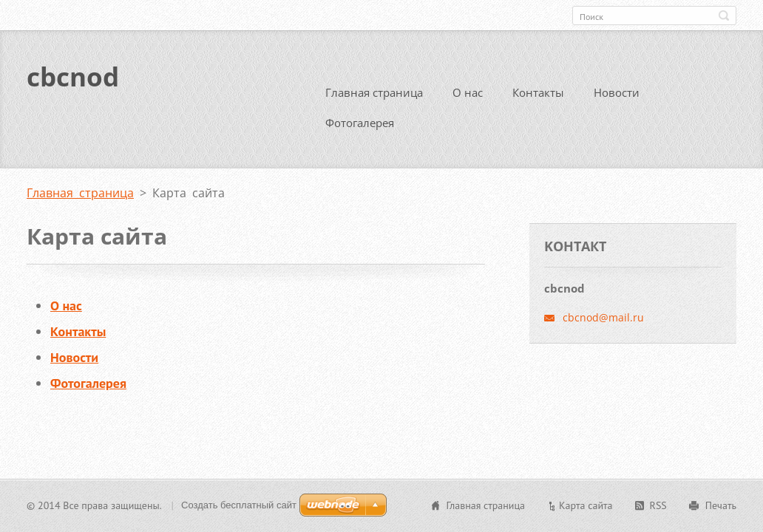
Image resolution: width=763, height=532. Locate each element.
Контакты (538, 90)
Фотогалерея (360, 120)
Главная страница (374, 90)
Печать (721, 505)
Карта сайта (586, 505)
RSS (658, 505)
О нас (468, 90)
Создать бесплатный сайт (239, 505)
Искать (724, 16)
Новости (617, 90)
